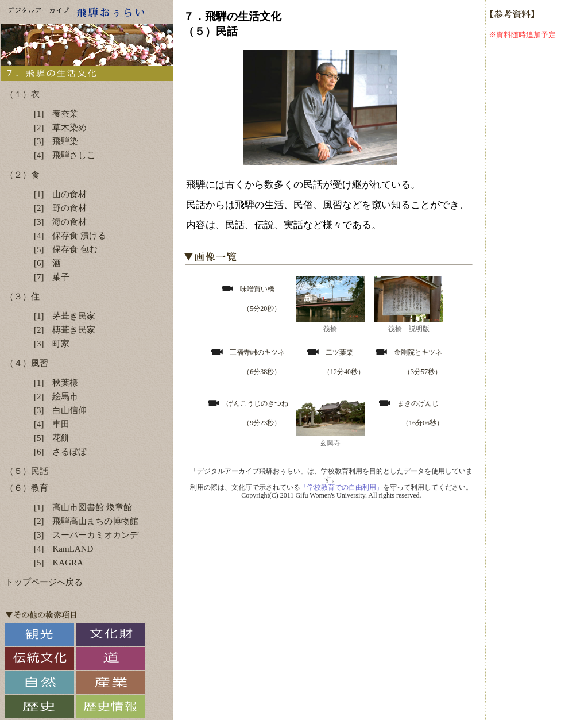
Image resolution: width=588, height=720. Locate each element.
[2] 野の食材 (61, 208)
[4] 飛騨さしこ (65, 155)
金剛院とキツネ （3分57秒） (409, 362)
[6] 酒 (48, 263)
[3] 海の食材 (61, 222)
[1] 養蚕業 (56, 114)
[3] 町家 (52, 344)
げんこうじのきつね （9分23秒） (248, 413)
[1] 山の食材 (61, 194)
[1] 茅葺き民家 (65, 316)
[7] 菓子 (52, 277)
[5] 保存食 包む (66, 249)
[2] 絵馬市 (56, 396)
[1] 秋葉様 (56, 383)
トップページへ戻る (44, 582)
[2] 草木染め (61, 128)
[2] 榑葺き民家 (65, 330)
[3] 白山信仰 (61, 410)
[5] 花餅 (52, 438)
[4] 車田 (52, 424)
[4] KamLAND (63, 549)
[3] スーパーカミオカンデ (86, 535)
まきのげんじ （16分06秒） (410, 413)
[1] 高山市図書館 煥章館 (83, 507)
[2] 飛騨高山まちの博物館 (86, 521)
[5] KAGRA (59, 563)
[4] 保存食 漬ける (70, 236)
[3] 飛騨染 (56, 141)
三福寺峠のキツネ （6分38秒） (248, 362)
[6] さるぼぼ (61, 452)
